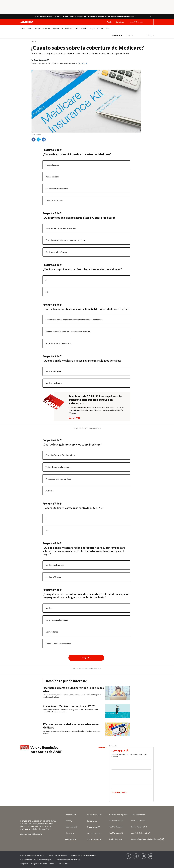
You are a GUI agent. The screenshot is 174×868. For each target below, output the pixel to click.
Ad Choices (63, 864)
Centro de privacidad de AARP (32, 855)
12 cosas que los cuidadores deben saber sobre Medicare (71, 726)
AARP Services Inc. (94, 833)
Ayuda (109, 22)
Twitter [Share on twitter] (39, 140)
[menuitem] (22, 30)
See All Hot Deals (119, 792)
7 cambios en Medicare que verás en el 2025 (69, 706)
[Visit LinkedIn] (151, 856)
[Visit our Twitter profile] (136, 856)
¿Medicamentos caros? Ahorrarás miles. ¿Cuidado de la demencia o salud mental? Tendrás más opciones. (70, 711)
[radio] (86, 165)
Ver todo (102, 747)
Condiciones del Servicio (57, 855)
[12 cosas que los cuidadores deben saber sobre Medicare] (87, 729)
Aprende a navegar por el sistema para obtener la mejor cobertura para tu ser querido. (72, 732)
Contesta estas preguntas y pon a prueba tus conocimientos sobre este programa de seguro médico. (80, 53)
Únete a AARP (75, 418)
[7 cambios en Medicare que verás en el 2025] (87, 711)
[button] (151, 16)
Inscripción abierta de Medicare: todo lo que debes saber (73, 689)
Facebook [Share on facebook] (34, 140)
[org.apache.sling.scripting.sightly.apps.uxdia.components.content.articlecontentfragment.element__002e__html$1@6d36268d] (86, 134)
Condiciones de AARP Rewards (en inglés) (36, 860)
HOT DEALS (118, 751)
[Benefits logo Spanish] (25, 750)
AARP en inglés (118, 35)
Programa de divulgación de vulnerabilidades (37, 864)
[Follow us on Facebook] (129, 856)
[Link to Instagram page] (143, 856)
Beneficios (120, 22)
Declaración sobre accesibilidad (83, 855)
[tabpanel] (132, 35)
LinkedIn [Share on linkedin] (44, 140)
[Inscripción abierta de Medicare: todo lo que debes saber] (87, 693)
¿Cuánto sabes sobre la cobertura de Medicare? (87, 48)
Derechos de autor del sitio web (68, 860)
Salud (34, 42)
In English (83, 63)
